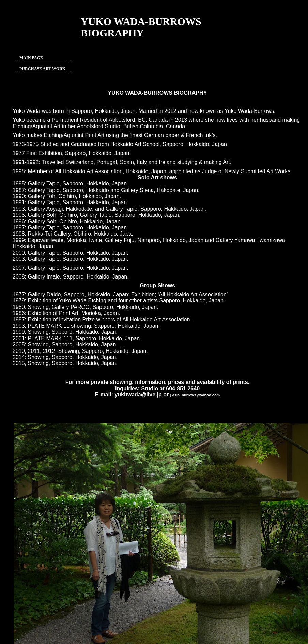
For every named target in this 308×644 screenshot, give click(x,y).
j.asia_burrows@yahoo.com (195, 395)
